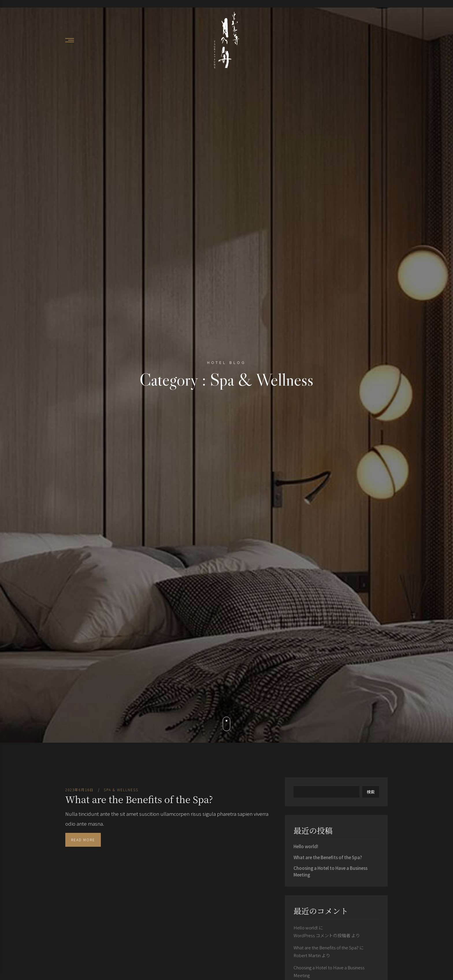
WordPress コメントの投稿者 (322, 935)
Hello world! (306, 846)
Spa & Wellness (121, 790)
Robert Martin (307, 955)
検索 (371, 792)
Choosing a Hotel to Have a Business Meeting (331, 871)
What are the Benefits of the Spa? (139, 799)
